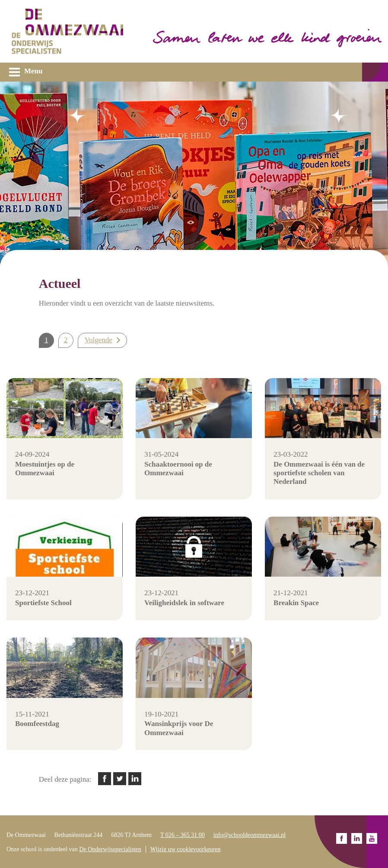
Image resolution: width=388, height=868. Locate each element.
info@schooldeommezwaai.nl (250, 835)
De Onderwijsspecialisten (110, 849)
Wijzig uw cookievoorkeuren (186, 849)
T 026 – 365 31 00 (183, 835)
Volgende (99, 340)
